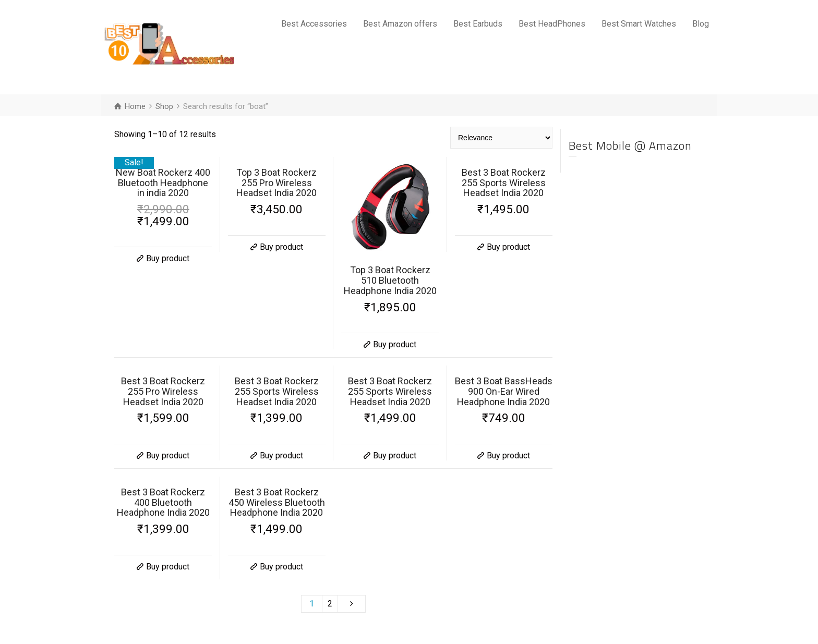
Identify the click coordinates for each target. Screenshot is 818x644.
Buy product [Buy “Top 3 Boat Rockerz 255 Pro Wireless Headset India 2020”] (281, 247)
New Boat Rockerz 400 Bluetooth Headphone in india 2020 (163, 183)
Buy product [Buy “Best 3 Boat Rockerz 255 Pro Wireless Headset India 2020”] (168, 455)
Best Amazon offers (400, 24)
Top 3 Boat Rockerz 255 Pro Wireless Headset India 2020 (276, 183)
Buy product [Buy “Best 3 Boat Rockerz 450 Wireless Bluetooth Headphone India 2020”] (281, 567)
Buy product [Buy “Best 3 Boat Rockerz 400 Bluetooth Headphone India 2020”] (168, 567)
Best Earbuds (478, 24)
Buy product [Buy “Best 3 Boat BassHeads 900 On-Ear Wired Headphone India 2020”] (508, 455)
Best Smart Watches (639, 24)
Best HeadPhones (552, 24)
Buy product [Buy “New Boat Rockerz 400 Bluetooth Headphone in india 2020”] (168, 258)
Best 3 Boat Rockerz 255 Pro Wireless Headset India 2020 (163, 391)
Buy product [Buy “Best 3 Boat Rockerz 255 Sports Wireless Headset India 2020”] (508, 247)
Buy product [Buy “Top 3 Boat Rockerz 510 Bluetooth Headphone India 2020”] (395, 344)
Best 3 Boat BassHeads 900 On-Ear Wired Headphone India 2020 (504, 391)
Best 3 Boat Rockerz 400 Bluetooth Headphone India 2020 (163, 502)
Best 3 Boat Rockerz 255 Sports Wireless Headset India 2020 (504, 183)
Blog (701, 24)
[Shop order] (501, 138)
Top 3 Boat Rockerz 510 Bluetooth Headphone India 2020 (390, 280)
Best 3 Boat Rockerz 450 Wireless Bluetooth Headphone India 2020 (277, 502)
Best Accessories (314, 24)
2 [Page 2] (330, 604)
